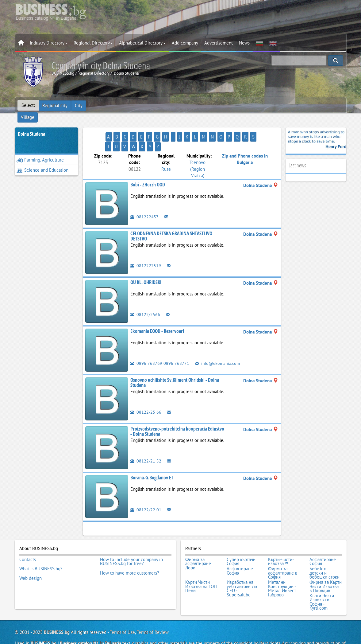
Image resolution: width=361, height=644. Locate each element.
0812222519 (146, 246)
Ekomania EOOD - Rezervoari (157, 312)
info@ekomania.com (218, 344)
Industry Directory (49, 43)
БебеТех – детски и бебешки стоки (325, 552)
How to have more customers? (130, 552)
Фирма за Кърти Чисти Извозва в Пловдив (326, 565)
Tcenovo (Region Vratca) (198, 150)
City (79, 105)
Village (98, 105)
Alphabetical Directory (142, 43)
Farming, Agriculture (40, 151)
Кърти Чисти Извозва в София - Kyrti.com (322, 579)
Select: (28, 105)
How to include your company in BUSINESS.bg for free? (131, 542)
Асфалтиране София (323, 542)
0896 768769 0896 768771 (160, 344)
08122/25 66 (146, 393)
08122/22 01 (146, 491)
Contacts (28, 540)
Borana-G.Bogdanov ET (152, 459)
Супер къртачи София (241, 542)
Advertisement (219, 43)
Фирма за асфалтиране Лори (198, 544)
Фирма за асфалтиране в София (283, 552)
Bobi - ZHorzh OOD (148, 166)
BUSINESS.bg (57, 609)
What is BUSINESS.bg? (41, 548)
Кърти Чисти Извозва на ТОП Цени (201, 565)
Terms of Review (153, 609)
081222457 (144, 198)
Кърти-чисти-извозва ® (281, 542)
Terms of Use (122, 609)
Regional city (55, 105)
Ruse (166, 150)
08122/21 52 (146, 442)
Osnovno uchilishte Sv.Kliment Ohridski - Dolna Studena (175, 364)
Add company (185, 43)
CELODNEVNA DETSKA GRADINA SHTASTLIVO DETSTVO (171, 217)
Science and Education (42, 161)
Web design (31, 556)
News (244, 43)
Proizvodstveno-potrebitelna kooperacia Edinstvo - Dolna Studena (177, 412)
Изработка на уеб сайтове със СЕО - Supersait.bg (242, 567)
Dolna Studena (31, 125)
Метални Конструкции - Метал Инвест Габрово (282, 567)
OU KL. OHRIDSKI (146, 263)
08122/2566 (145, 295)
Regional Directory (93, 43)
